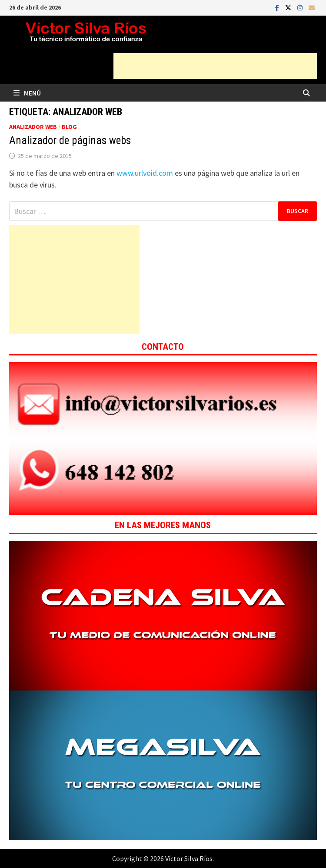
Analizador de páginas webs (70, 140)
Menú (27, 93)
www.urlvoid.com (145, 173)
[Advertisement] (215, 66)
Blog (69, 127)
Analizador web (33, 127)
